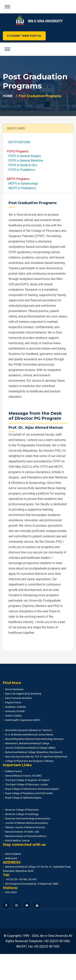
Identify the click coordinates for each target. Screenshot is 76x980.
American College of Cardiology (21, 814)
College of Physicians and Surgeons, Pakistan (28, 761)
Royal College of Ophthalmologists (22, 798)
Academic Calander (14, 707)
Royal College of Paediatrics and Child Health (28, 793)
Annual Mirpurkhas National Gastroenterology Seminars (33, 739)
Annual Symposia (13, 689)
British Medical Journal (16, 841)
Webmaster (10, 858)
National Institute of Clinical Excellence (25, 836)
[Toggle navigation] (7, 7)
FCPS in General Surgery (24, 156)
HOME (8, 96)
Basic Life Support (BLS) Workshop (22, 694)
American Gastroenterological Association (27, 819)
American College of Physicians (21, 810)
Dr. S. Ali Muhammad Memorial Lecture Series (28, 735)
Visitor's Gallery (12, 716)
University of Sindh (14, 711)
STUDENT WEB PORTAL (24, 36)
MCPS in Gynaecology (22, 183)
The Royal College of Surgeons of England (26, 780)
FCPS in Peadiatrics (21, 170)
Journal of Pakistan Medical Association (25, 823)
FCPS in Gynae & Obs (22, 165)
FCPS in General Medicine (25, 161)
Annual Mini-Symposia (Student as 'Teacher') (28, 730)
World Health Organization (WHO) (22, 720)
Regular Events (12, 703)
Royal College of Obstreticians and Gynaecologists (31, 789)
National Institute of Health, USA (21, 832)
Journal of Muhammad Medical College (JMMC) (29, 748)
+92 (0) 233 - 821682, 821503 (20, 879)
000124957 (10, 892)
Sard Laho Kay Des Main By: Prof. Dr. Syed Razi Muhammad (35, 757)
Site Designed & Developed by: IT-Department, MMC (31, 884)
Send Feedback (12, 854)
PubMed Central (12, 771)
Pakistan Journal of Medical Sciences (24, 827)
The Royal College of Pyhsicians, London (25, 785)
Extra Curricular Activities (17, 698)
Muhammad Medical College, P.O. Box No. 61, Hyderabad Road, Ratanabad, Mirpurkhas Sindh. (37, 869)
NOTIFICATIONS (19, 142)
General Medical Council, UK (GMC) (22, 776)
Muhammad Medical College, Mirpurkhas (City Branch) (33, 752)
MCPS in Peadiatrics (21, 188)
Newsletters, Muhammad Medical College (26, 743)
